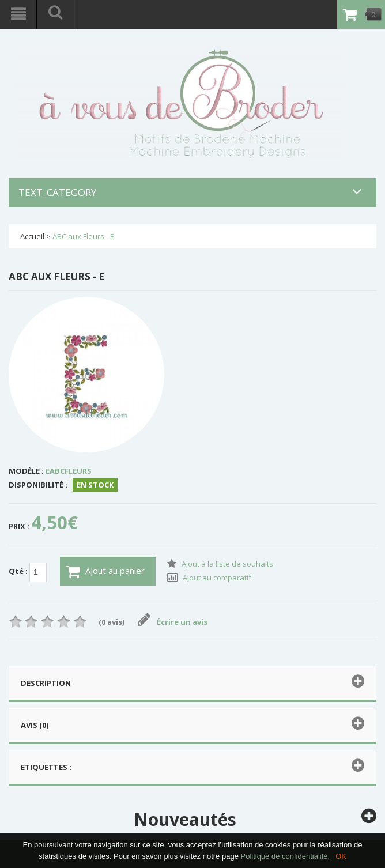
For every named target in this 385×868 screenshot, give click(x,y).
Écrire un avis (173, 622)
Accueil (32, 236)
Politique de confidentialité (284, 856)
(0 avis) (112, 622)
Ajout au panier (105, 572)
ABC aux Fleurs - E (83, 236)
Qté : (28, 572)
